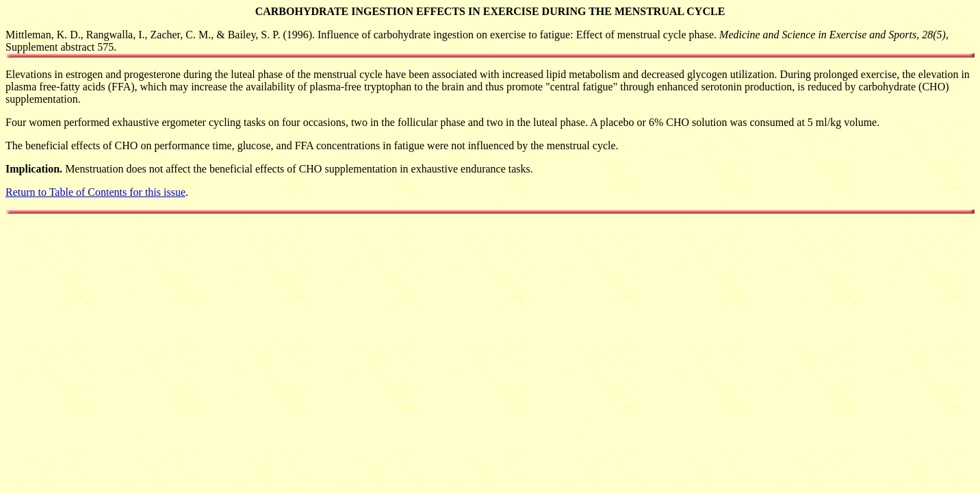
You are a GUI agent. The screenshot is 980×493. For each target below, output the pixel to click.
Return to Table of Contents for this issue (95, 192)
